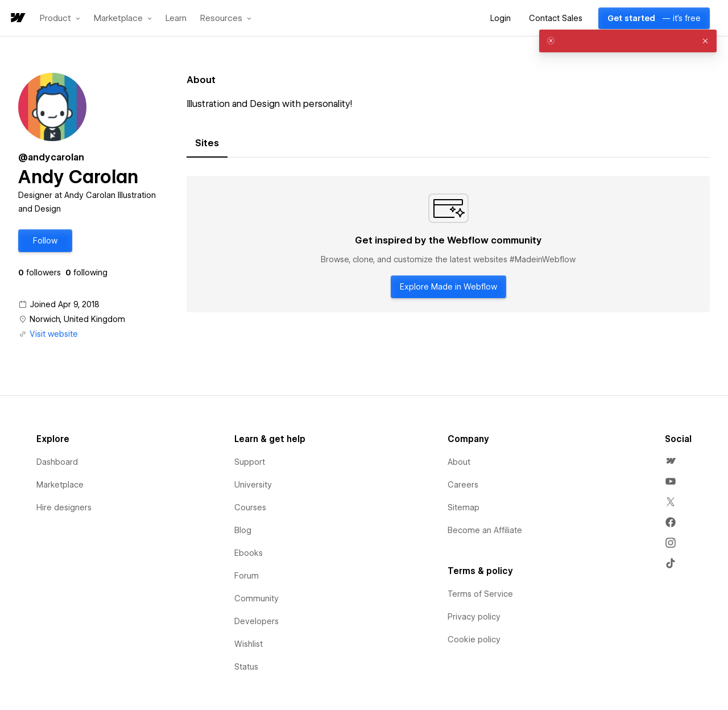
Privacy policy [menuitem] (474, 617)
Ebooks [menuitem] (249, 553)
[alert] (628, 41)
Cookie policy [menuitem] (474, 639)
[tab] (207, 143)
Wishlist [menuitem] (249, 644)
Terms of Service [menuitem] (480, 594)
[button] (60, 18)
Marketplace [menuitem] (60, 485)
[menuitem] (671, 461)
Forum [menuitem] (247, 576)
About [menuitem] (459, 462)
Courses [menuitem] (250, 507)
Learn (176, 18)
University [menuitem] (253, 485)
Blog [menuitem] (243, 530)
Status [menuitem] (246, 667)
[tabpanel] (448, 244)
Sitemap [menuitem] (464, 507)
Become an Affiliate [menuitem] (485, 530)
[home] (17, 18)
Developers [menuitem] (257, 621)
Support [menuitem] (250, 462)
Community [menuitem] (257, 598)
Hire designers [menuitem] (64, 507)
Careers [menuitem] (463, 485)
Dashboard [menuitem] (57, 462)
